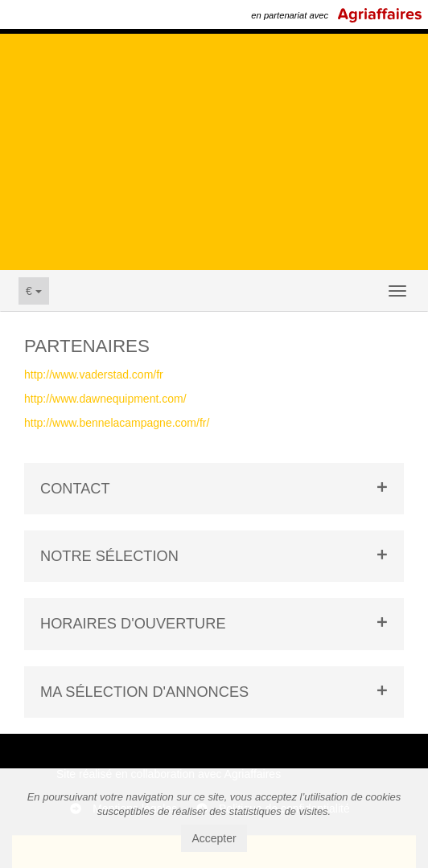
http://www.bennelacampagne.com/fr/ (117, 423)
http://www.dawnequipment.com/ (105, 399)
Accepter (214, 838)
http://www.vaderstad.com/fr (94, 375)
